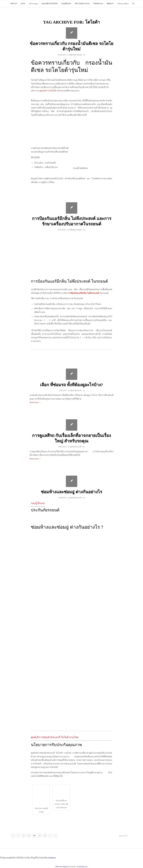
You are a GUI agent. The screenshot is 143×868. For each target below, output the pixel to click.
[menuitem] (14, 4)
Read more (35, 402)
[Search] (133, 4)
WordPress (52, 858)
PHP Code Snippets (62, 866)
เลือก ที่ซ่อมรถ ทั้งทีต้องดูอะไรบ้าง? (71, 385)
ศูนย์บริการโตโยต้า (48, 91)
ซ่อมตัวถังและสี (75, 391)
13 (29, 835)
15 (40, 835)
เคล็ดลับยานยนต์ (75, 55)
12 (24, 835)
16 (45, 835)
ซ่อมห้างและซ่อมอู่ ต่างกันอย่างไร (71, 492)
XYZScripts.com (82, 866)
